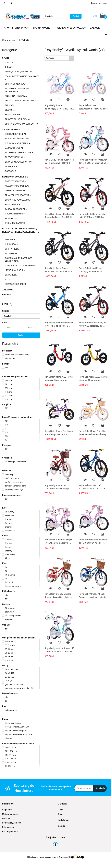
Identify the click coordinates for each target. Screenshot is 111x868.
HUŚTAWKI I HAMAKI (15, 214)
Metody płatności (10, 814)
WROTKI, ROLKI (13, 249)
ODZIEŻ (9, 62)
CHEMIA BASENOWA (15, 191)
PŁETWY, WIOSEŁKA (15, 157)
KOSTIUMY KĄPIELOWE (17, 134)
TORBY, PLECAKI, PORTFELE (19, 72)
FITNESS (10, 105)
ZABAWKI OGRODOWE (16, 209)
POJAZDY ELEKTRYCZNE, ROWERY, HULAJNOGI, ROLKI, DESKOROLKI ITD (21, 232)
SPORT (7, 58)
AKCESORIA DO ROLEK (16, 284)
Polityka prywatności (12, 823)
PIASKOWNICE (13, 204)
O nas (60, 810)
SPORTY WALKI (13, 115)
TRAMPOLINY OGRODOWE (18, 195)
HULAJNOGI (11, 244)
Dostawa (6, 818)
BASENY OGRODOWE (15, 181)
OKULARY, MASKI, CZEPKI (18, 143)
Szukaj (21, 335)
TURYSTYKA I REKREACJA (18, 119)
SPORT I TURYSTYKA (16, 28)
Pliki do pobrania (10, 831)
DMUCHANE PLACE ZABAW (18, 200)
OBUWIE (10, 67)
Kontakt (61, 826)
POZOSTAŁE (11, 171)
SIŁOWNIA (11, 110)
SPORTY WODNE (43, 28)
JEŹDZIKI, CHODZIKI (15, 270)
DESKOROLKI (11, 275)
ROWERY (10, 240)
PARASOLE (11, 218)
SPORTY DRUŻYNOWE (16, 84)
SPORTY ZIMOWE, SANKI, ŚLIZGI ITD (21, 124)
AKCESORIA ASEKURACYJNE (19, 153)
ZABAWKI (96, 28)
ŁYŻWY (8, 279)
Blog (60, 814)
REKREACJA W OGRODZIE (71, 28)
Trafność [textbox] (50, 58)
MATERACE (11, 166)
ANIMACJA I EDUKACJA (17, 96)
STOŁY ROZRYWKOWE (15, 223)
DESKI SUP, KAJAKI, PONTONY (20, 162)
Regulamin (7, 810)
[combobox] (59, 58)
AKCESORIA (11, 253)
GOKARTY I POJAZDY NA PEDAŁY (20, 266)
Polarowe (7, 295)
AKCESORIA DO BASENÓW (18, 186)
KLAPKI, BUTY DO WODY (17, 139)
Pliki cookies (8, 827)
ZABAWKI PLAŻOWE (15, 148)
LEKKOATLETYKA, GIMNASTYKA (21, 101)
